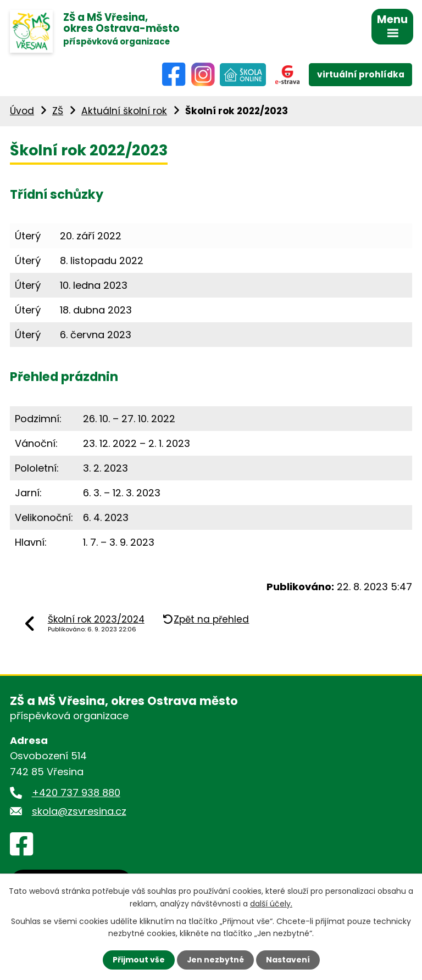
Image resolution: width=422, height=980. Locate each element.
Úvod (22, 112)
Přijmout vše (138, 960)
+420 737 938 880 (76, 794)
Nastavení (288, 960)
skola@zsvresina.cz (79, 812)
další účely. (271, 903)
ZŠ (58, 112)
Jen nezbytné (215, 960)
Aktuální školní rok (124, 112)
